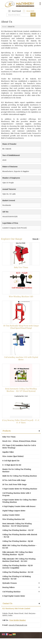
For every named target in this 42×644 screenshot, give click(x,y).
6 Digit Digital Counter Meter (14, 596)
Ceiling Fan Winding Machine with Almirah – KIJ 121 (20, 536)
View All (36, 239)
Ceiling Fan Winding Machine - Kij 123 (18, 541)
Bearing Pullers (8, 587)
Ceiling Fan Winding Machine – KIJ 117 (18, 530)
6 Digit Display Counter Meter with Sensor (19, 506)
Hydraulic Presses (10, 583)
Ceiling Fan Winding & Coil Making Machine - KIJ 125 (17, 578)
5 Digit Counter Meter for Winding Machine (20, 489)
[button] (17, 620)
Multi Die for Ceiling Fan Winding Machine (20, 476)
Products (7, 431)
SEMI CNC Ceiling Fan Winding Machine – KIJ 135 (19, 547)
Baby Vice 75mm (21, 267)
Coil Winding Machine (11, 592)
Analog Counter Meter (11, 515)
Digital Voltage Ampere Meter (14, 511)
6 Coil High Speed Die (11, 461)
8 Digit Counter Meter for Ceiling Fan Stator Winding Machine (20, 501)
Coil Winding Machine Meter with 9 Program (17, 494)
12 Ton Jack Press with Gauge (14, 480)
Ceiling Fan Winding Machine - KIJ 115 (18, 572)
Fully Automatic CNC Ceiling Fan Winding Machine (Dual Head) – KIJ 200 (19, 560)
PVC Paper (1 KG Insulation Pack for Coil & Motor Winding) (19, 447)
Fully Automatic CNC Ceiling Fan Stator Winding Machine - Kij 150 (18, 553)
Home (4, 27)
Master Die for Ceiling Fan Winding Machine (17, 470)
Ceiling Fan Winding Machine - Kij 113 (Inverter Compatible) (17, 567)
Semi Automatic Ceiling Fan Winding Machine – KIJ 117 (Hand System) (17, 525)
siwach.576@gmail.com (18, 625)
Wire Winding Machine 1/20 (21, 297)
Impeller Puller (8, 452)
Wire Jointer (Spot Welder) (13, 456)
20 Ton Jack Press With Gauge (14, 484)
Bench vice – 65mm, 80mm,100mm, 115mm (19, 441)
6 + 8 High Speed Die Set (12, 465)
